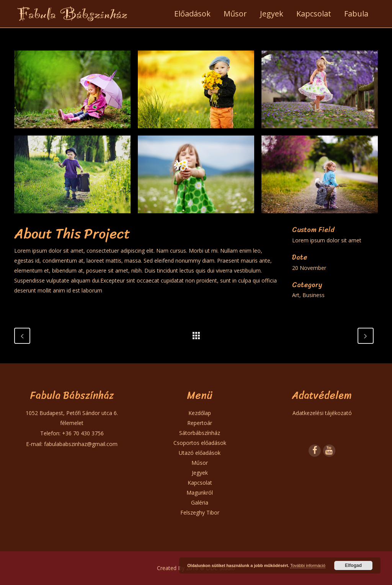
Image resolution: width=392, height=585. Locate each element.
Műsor (200, 463)
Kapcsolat (200, 483)
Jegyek (200, 473)
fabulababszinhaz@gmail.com (81, 444)
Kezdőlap (200, 413)
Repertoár (200, 423)
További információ (308, 565)
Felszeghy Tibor (200, 512)
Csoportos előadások (200, 443)
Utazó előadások (200, 453)
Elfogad (353, 565)
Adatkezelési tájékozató (322, 413)
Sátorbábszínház (200, 433)
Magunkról (200, 493)
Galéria (200, 502)
